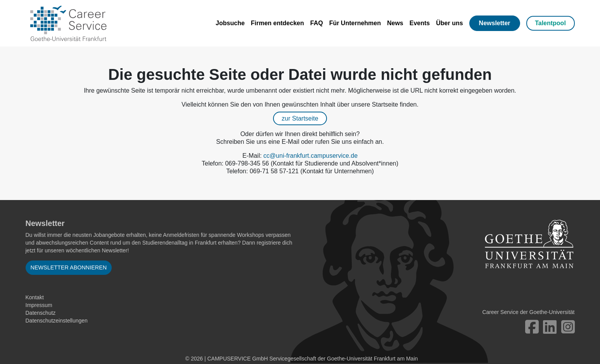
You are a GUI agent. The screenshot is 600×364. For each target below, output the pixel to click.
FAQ (317, 23)
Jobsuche (230, 23)
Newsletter (495, 23)
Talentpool (550, 23)
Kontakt (35, 297)
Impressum (39, 305)
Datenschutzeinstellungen (57, 321)
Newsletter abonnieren (69, 267)
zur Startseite (300, 118)
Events (420, 23)
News (395, 23)
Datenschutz (41, 313)
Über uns (449, 23)
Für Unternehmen (355, 23)
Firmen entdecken (278, 23)
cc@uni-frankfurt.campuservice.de (310, 156)
